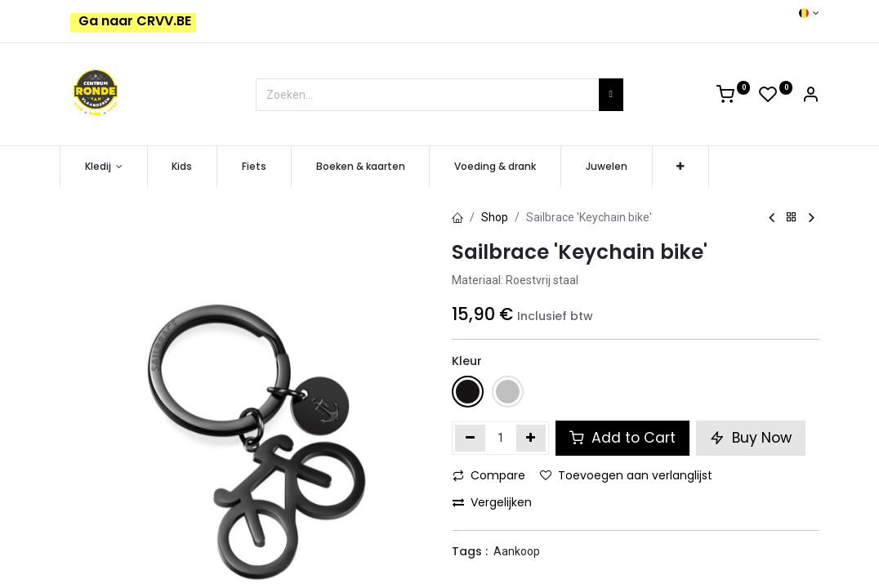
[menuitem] (183, 167)
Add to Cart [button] (622, 438)
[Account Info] (810, 97)
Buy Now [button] (751, 438)
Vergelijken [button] (492, 502)
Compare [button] (489, 475)
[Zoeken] (611, 95)
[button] (681, 167)
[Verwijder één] (470, 438)
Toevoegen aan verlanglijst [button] (626, 475)
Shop (495, 217)
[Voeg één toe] (531, 438)
